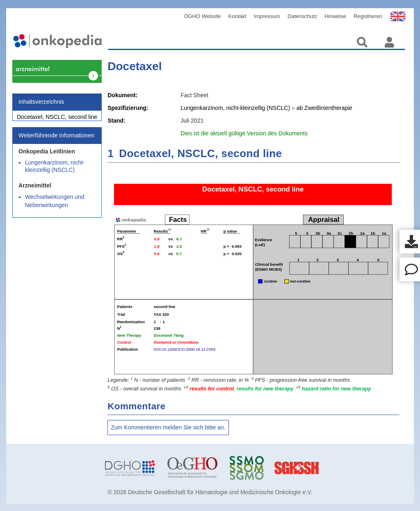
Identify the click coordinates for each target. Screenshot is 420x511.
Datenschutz (302, 16)
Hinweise (335, 16)
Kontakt (237, 16)
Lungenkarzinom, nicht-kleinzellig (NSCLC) (55, 171)
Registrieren (368, 16)
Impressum (267, 16)
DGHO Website (202, 16)
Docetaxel (135, 66)
